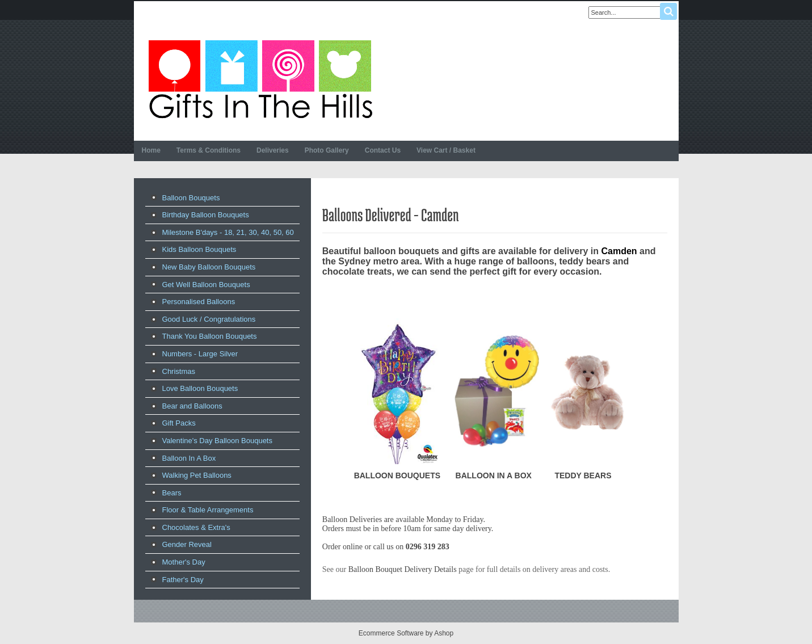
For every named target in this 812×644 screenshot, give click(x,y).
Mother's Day (184, 562)
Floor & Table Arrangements (208, 510)
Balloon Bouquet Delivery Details (403, 569)
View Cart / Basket (446, 150)
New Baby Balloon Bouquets (209, 267)
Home (151, 150)
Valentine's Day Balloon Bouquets (217, 441)
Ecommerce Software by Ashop (406, 633)
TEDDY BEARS (583, 475)
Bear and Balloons (192, 406)
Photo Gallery (327, 150)
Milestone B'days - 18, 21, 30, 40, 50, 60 (228, 232)
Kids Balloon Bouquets (199, 249)
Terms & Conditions (209, 150)
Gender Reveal (187, 544)
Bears (172, 493)
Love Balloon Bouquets (200, 388)
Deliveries (273, 150)
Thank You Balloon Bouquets (210, 336)
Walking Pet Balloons (197, 475)
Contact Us (383, 150)
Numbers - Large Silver (200, 354)
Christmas (179, 371)
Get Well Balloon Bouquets (206, 285)
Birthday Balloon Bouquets (206, 215)
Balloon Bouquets (191, 198)
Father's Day (183, 580)
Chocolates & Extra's (196, 527)
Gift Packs (179, 423)
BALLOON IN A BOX (494, 475)
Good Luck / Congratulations (209, 319)
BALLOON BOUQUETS (397, 475)
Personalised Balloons (199, 302)
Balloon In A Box (189, 458)
